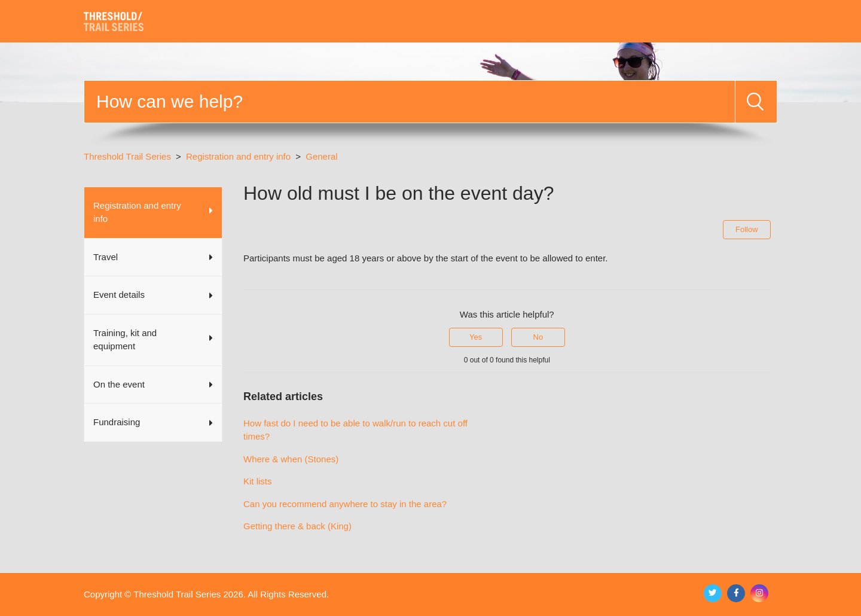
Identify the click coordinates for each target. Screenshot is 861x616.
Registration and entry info (238, 156)
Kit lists (258, 481)
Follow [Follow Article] (747, 229)
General (321, 156)
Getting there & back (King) (297, 526)
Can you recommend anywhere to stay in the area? (345, 504)
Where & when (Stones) (291, 459)
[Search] (410, 102)
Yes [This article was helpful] (476, 337)
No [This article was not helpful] (538, 337)
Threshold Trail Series (127, 156)
